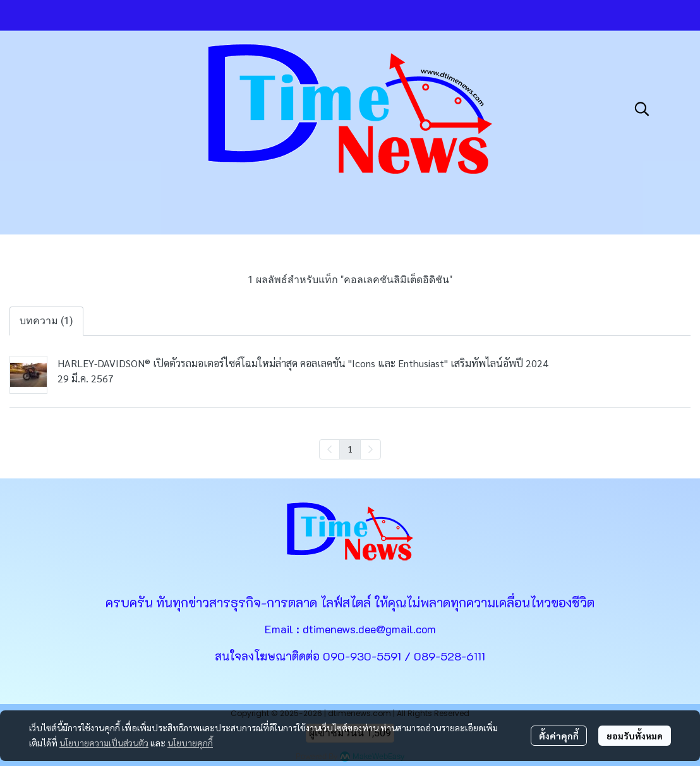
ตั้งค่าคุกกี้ (559, 736)
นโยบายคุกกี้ (190, 743)
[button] (642, 109)
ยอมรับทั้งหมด (635, 736)
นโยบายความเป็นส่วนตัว (104, 743)
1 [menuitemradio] (350, 449)
